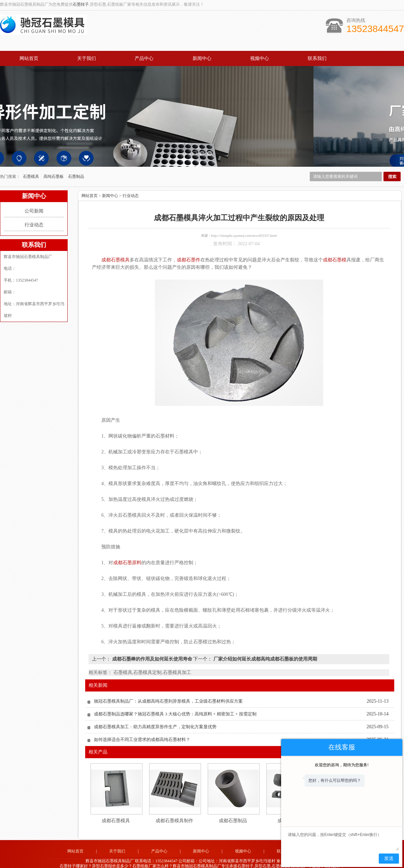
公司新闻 (34, 200)
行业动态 (34, 214)
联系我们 (317, 58)
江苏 (202, 860)
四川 (211, 860)
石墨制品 (76, 165)
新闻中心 (202, 58)
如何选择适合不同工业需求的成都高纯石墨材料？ (142, 728)
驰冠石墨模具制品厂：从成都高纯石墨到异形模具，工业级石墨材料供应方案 (168, 690)
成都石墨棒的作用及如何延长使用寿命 (152, 648)
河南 (247, 860)
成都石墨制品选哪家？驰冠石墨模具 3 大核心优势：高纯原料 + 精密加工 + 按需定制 (175, 703)
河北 (229, 860)
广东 (193, 860)
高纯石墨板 (54, 165)
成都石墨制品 (233, 810)
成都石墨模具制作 (174, 810)
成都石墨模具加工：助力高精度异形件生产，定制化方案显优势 (155, 716)
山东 (183, 860)
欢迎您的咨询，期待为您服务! (342, 765)
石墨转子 (81, 4)
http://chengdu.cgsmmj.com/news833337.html (244, 224)
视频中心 (260, 58)
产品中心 (144, 58)
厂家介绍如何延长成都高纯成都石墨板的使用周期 (265, 648)
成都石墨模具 (116, 810)
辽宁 (238, 860)
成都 (220, 860)
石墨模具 (31, 165)
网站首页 (29, 58)
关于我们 (87, 58)
